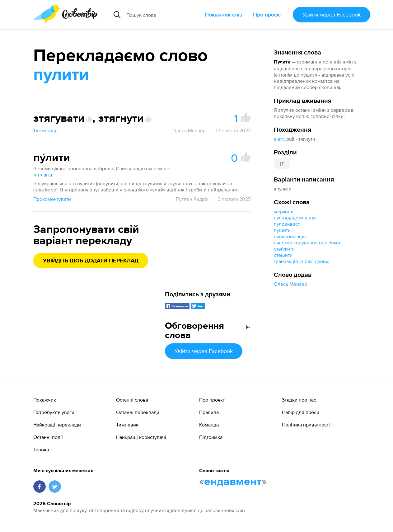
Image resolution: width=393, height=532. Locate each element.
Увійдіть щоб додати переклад (91, 261)
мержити (284, 211)
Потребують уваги (54, 412)
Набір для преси (301, 412)
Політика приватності (306, 425)
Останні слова (132, 400)
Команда (209, 425)
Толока (41, 450)
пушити (282, 230)
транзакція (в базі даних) (302, 261)
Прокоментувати (52, 199)
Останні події (48, 437)
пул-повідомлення (295, 218)
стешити (283, 255)
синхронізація (290, 236)
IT (282, 164)
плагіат (44, 175)
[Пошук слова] (163, 15)
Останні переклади (138, 412)
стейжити (284, 249)
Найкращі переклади (57, 425)
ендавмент (233, 482)
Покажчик (45, 400)
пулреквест (287, 224)
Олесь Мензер (290, 284)
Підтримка (211, 437)
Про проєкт (268, 14)
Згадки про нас (299, 400)
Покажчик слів (224, 14)
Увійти (332, 14)
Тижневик (127, 425)
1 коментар (45, 130)
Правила (209, 412)
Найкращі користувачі (141, 437)
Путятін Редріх (192, 199)
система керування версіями (307, 242)
